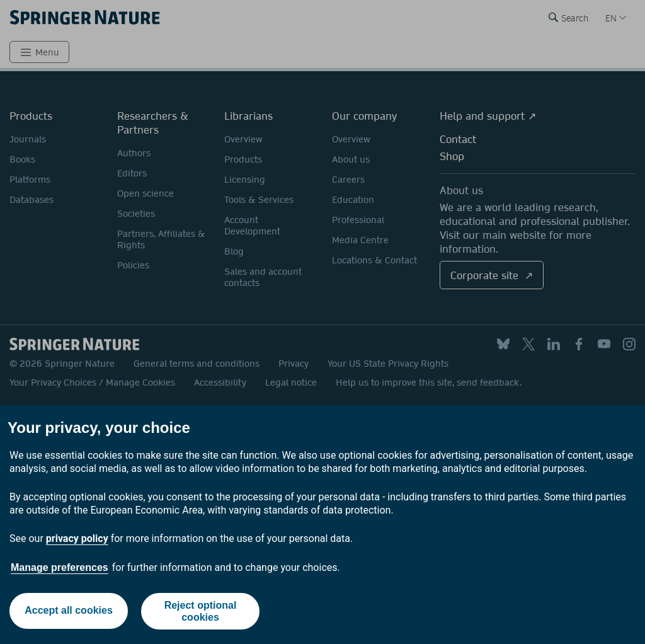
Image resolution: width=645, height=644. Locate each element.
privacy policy (77, 538)
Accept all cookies (68, 611)
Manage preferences (60, 567)
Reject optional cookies (201, 611)
